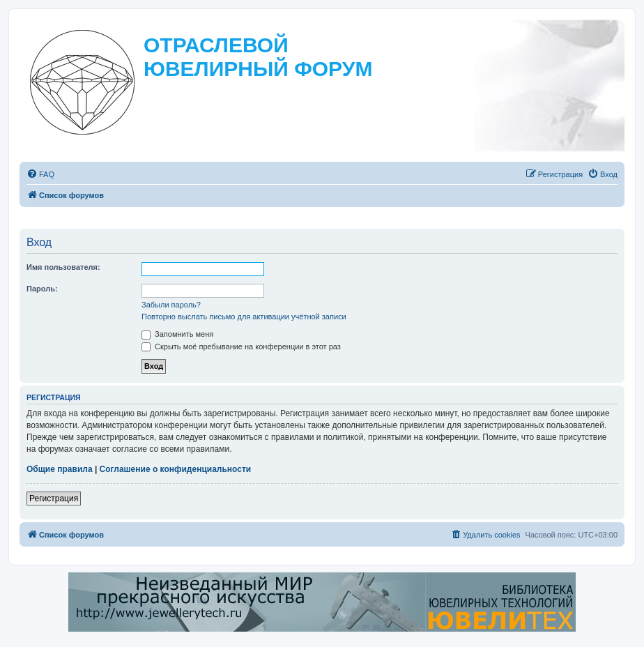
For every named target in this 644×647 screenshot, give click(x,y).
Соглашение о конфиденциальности (176, 469)
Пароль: (42, 289)
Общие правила (60, 469)
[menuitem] (40, 174)
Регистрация (54, 498)
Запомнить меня (177, 334)
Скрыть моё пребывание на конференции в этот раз (241, 347)
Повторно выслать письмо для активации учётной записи (244, 317)
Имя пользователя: (63, 267)
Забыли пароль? (171, 305)
